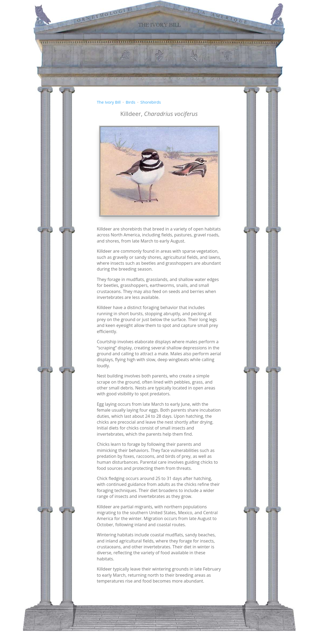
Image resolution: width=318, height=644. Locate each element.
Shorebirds (151, 102)
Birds (131, 102)
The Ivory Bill (109, 102)
